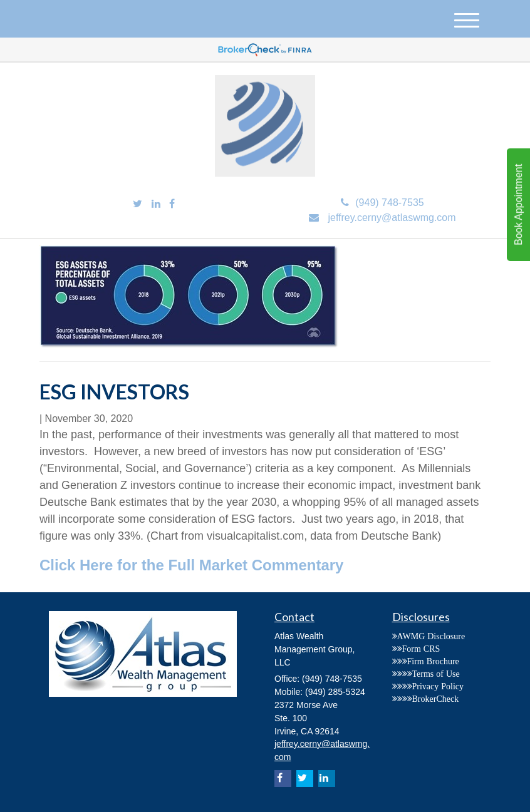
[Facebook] (172, 204)
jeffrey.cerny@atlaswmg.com (382, 218)
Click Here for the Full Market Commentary (191, 565)
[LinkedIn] (156, 204)
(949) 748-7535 (382, 203)
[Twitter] (138, 204)
